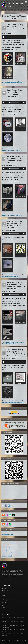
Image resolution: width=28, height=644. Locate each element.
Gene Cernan (19, 149)
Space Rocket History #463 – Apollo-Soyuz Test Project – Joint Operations (13, 550)
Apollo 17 (12, 81)
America (8, 81)
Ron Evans (16, 83)
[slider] (14, 37)
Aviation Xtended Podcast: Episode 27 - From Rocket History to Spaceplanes (14, 534)
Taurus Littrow (19, 150)
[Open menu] (26, 2)
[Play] (4, 37)
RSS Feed (4, 588)
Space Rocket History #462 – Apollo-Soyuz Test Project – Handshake (13, 553)
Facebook (4, 579)
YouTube (14, 579)
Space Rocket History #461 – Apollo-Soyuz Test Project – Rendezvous (13, 556)
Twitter (9, 579)
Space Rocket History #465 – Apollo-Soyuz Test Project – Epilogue (13, 543)
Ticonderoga (9, 84)
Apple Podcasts (5, 591)
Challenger (17, 81)
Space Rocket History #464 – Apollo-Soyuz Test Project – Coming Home (13, 546)
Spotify (3, 595)
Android (3, 593)
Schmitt (11, 276)
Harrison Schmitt (10, 83)
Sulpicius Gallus (13, 402)
